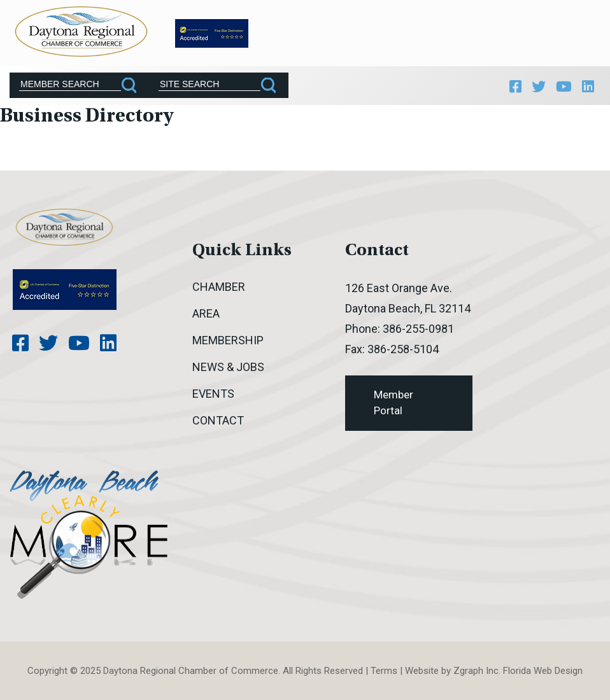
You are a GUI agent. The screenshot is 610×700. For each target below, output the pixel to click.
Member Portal (394, 403)
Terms (384, 671)
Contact (218, 420)
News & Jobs (228, 367)
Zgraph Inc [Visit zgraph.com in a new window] (476, 671)
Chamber (219, 287)
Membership (228, 340)
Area (206, 313)
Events (213, 394)
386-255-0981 (418, 329)
